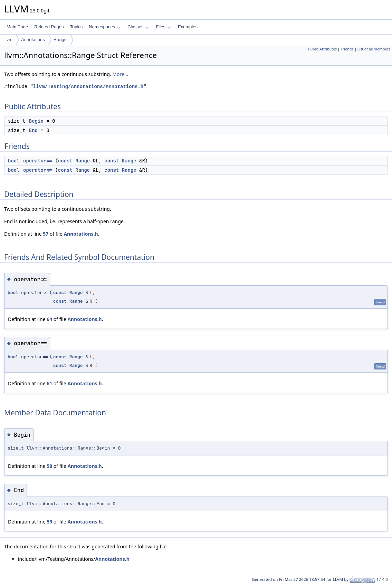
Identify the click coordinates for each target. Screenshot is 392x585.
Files (163, 27)
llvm (8, 40)
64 (49, 319)
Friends (347, 49)
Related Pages (49, 27)
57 (46, 234)
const (65, 161)
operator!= (38, 170)
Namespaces (104, 27)
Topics (76, 27)
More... (120, 74)
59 (49, 522)
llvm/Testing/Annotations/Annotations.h (88, 87)
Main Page (17, 27)
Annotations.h (81, 234)
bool (14, 161)
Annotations (33, 40)
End (33, 130)
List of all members (374, 49)
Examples (188, 27)
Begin (36, 121)
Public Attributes (322, 49)
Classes (138, 27)
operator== (38, 161)
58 (49, 466)
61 (49, 383)
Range (60, 40)
